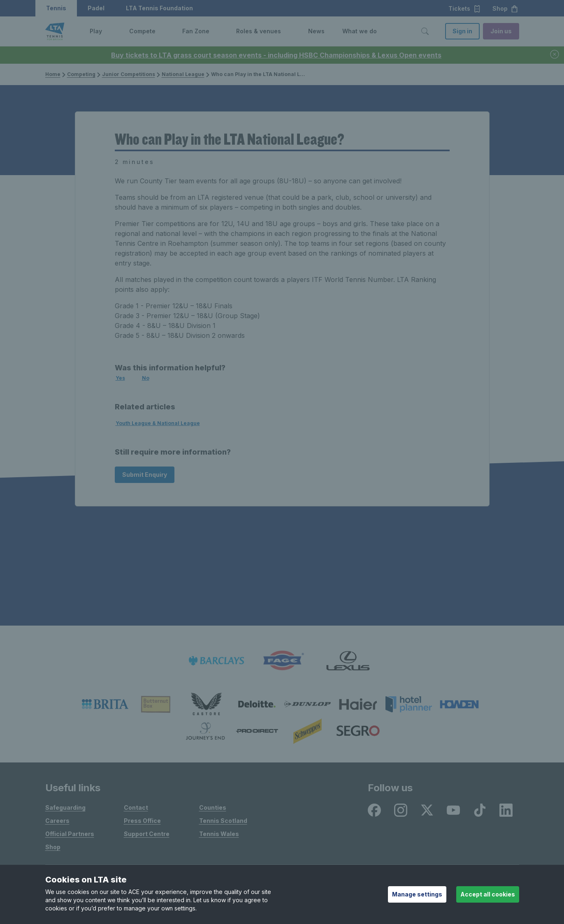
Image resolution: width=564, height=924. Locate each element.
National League (181, 74)
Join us (501, 31)
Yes (120, 378)
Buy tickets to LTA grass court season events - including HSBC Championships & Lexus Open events (276, 55)
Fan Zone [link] (196, 31)
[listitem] (216, 661)
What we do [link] (360, 31)
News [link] (316, 31)
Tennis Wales (219, 834)
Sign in (462, 31)
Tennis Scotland (223, 821)
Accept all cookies (488, 894)
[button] (108, 31)
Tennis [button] (56, 8)
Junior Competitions (126, 74)
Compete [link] (142, 31)
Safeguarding (65, 807)
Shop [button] (505, 9)
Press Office (142, 821)
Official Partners (70, 834)
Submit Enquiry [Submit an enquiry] (145, 475)
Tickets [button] (465, 9)
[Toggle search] (425, 31)
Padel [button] (96, 8)
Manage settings (417, 894)
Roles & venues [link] (259, 31)
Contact (136, 807)
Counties (213, 807)
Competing (79, 74)
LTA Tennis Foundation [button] (159, 8)
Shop (53, 847)
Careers (57, 821)
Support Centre (147, 834)
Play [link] (96, 31)
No (146, 378)
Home (53, 74)
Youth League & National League (158, 423)
